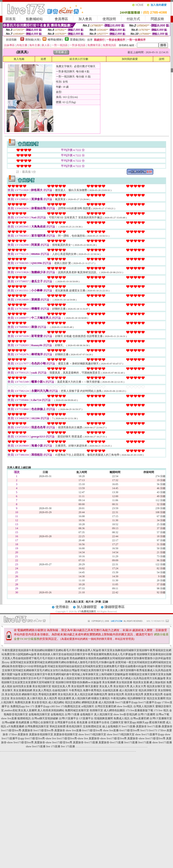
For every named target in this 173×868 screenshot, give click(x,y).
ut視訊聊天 (88, 706)
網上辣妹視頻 (158, 682)
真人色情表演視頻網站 (51, 710)
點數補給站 (34, 19)
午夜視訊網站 (119, 698)
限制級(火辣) (33, 40)
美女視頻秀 (78, 686)
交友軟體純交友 (92, 726)
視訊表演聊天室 (148, 690)
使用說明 (109, 19)
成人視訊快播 (106, 702)
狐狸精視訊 (24, 718)
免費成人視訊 (122, 718)
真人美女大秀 (138, 686)
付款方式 (133, 19)
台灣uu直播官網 (140, 718)
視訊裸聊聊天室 (137, 698)
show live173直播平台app (150, 734)
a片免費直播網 (15, 726)
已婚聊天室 (117, 722)
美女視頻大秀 (121, 686)
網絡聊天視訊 (30, 694)
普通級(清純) (78, 40)
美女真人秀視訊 (42, 690)
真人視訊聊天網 (81, 698)
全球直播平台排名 (99, 722)
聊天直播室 (92, 686)
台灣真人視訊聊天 (144, 706)
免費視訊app (18, 706)
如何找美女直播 (22, 686)
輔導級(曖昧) (55, 40)
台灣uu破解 (8, 722)
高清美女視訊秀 (134, 694)
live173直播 (131, 742)
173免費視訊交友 (71, 706)
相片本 (90, 602)
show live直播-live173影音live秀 (84, 730)
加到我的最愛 (130, 59)
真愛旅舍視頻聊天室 (41, 734)
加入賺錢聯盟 (87, 607)
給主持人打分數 (79, 59)
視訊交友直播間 (156, 698)
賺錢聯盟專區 (115, 607)
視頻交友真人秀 (61, 686)
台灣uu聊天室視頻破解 (45, 718)
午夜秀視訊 (76, 690)
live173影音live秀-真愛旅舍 (17, 730)
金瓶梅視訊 (57, 714)
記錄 (105, 602)
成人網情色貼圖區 (114, 710)
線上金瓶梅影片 (112, 726)
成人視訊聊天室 (128, 690)
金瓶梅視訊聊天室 (39, 714)
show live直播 (9, 718)
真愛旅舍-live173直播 (85, 742)
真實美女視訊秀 (153, 694)
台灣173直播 (72, 714)
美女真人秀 (106, 686)
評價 (98, 602)
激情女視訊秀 (116, 694)
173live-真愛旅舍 (19, 734)
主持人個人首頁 (74, 602)
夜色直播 (82, 722)
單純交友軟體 (58, 726)
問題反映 (157, 19)
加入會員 (85, 19)
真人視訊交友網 (84, 694)
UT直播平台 (86, 718)
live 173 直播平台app (38, 706)
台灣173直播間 (146, 714)
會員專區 (61, 19)
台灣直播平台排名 (65, 722)
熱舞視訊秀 (101, 694)
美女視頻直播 (124, 682)
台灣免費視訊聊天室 (37, 726)
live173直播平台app (126, 702)
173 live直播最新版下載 (139, 710)
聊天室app (130, 722)
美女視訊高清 (13, 694)
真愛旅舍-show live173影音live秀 (108, 738)
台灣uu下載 (163, 714)
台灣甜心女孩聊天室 (42, 722)
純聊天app (143, 722)
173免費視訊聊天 (87, 611)
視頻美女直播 (141, 682)
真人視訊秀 (50, 698)
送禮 (43, 59)
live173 (144, 730)
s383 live (55, 706)
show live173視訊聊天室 (92, 734)
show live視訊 (125, 706)
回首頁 (11, 19)
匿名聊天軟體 (157, 722)
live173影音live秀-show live (41, 738)
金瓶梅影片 (87, 714)
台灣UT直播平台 (69, 718)
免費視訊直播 (23, 702)
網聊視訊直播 (90, 702)
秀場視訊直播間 (48, 694)
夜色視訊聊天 (74, 726)
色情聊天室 (96, 710)
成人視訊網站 (56, 702)
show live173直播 (162, 742)
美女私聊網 (109, 682)
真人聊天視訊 (35, 698)
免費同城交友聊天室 (77, 710)
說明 (162, 59)
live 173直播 (53, 746)
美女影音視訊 (39, 702)
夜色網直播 (23, 722)
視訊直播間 (64, 698)
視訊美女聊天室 (156, 686)
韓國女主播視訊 (101, 698)
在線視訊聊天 (60, 690)
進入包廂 (19, 59)
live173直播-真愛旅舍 (134, 726)
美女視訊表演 (66, 694)
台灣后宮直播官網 (105, 706)
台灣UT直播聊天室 (161, 718)
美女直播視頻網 (23, 690)
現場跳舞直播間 (103, 718)
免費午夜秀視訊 (92, 690)
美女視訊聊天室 (42, 686)
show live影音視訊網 (125, 714)
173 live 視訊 (161, 710)
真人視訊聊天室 (103, 714)
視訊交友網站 (73, 702)
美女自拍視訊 (18, 698)
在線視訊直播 (110, 690)
